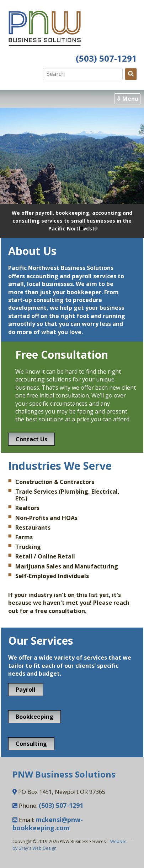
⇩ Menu (127, 99)
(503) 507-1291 (106, 58)
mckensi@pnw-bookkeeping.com (48, 824)
